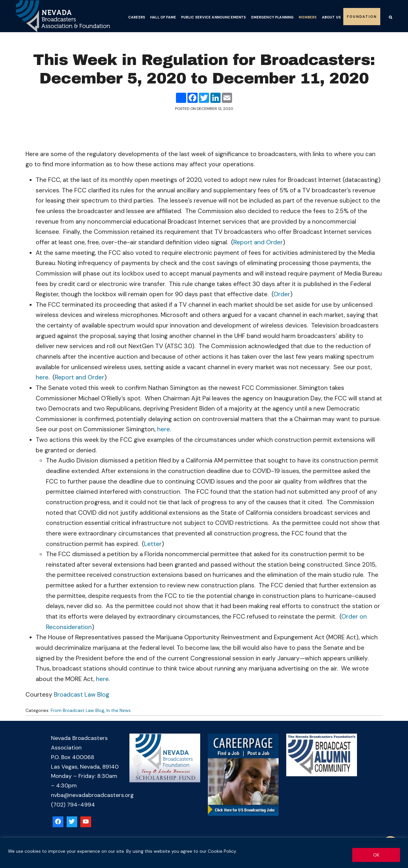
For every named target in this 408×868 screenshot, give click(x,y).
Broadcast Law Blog (82, 695)
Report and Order (258, 242)
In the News (119, 710)
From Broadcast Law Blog (77, 710)
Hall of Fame (163, 17)
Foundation (362, 17)
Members (308, 17)
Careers (137, 17)
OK (376, 855)
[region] (204, 853)
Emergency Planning (273, 17)
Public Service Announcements (213, 17)
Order (282, 294)
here (42, 377)
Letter (153, 544)
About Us (331, 17)
